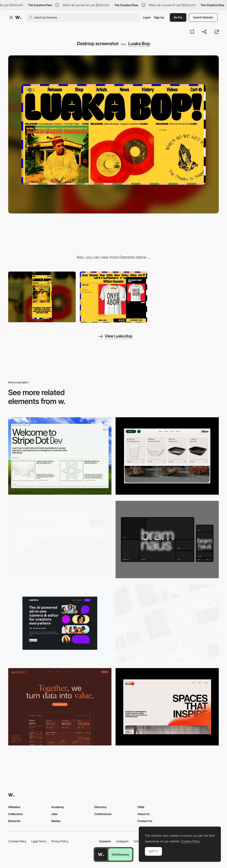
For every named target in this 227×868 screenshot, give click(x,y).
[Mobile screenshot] (42, 297)
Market (56, 821)
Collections (15, 814)
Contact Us (145, 821)
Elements (14, 821)
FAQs (141, 807)
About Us (144, 814)
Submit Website (203, 17)
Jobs (54, 814)
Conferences (103, 814)
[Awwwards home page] (101, 854)
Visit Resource (120, 854)
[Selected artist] (185, 297)
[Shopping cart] (114, 297)
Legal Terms (39, 841)
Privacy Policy (60, 841)
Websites (14, 807)
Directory (101, 807)
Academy (58, 807)
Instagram (122, 841)
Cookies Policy (17, 841)
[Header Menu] (167, 456)
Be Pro (178, 17)
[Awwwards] (18, 17)
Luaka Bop (139, 44)
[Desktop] (60, 456)
